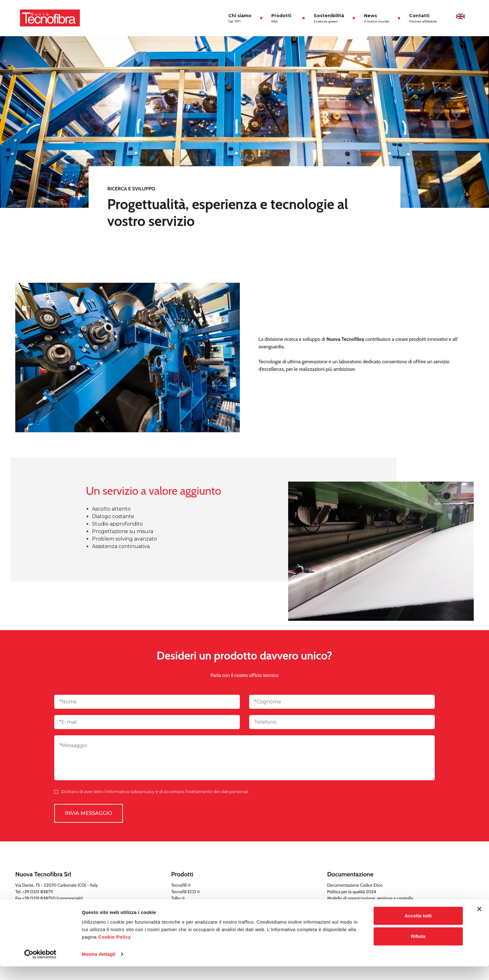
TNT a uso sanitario (189, 911)
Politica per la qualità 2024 (352, 892)
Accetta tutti (418, 929)
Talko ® (178, 898)
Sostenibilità (329, 18)
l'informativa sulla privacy (129, 792)
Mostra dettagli (99, 968)
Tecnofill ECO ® (186, 892)
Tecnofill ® (181, 885)
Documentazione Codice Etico (355, 885)
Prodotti (283, 18)
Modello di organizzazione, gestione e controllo (370, 898)
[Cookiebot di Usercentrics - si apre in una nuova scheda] (40, 968)
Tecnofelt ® (182, 905)
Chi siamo (240, 18)
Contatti (423, 18)
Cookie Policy (115, 951)
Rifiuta (418, 950)
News (377, 18)
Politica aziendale (343, 905)
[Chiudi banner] (479, 923)
